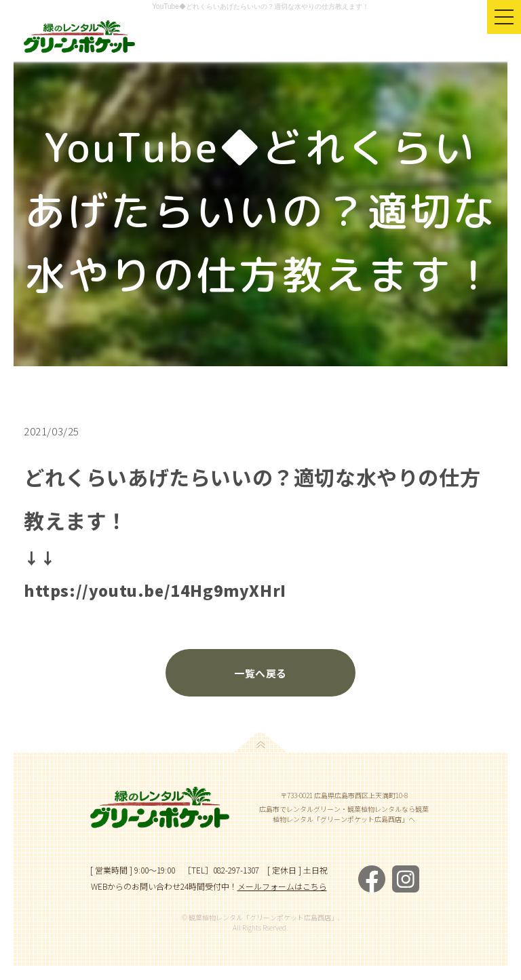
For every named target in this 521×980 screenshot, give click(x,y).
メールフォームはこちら (282, 886)
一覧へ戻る (260, 673)
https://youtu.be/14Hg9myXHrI (155, 590)
